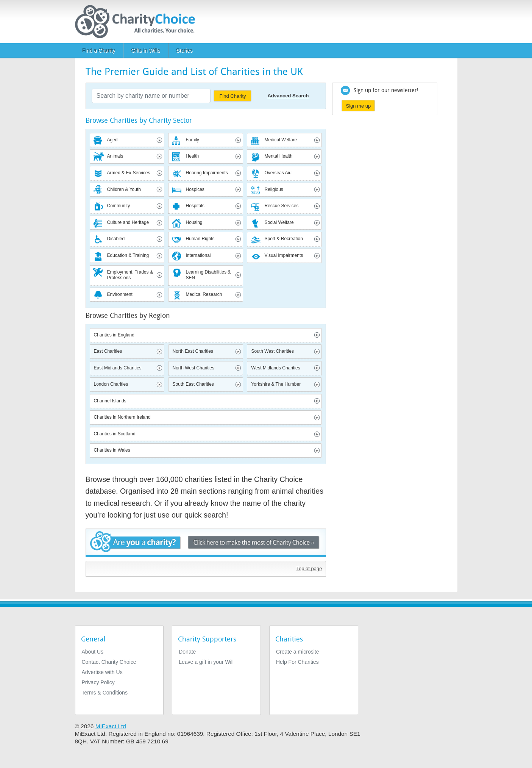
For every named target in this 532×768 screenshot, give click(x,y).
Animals (115, 156)
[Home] (138, 22)
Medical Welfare (281, 140)
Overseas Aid (278, 173)
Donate (187, 652)
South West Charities (272, 351)
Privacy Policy (98, 682)
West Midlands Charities (275, 368)
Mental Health (278, 156)
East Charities (108, 351)
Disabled (116, 239)
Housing (194, 222)
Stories (185, 51)
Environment (120, 294)
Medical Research (204, 294)
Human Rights (200, 239)
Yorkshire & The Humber (276, 384)
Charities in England (114, 335)
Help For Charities (297, 662)
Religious (274, 189)
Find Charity (232, 96)
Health (192, 156)
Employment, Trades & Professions (130, 275)
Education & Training (128, 255)
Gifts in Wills (146, 51)
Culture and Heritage (128, 222)
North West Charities (193, 368)
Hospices (195, 189)
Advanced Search (288, 96)
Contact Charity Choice (109, 662)
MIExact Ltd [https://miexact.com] (111, 726)
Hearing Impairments (207, 173)
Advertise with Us (102, 672)
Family (192, 140)
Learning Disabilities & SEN (208, 275)
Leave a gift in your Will (206, 662)
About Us (93, 652)
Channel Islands (110, 401)
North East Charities (193, 351)
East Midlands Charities (118, 368)
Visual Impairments (284, 255)
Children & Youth (124, 189)
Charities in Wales (112, 450)
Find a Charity (99, 51)
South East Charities (193, 384)
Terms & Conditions (105, 693)
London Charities (111, 384)
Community (119, 206)
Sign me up (358, 106)
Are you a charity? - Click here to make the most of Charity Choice (206, 543)
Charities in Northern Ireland (122, 417)
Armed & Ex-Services (129, 173)
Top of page (309, 569)
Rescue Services (281, 206)
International (198, 255)
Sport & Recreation (283, 239)
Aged (112, 140)
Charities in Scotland (115, 434)
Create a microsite (298, 652)
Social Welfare (279, 222)
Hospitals (195, 206)
